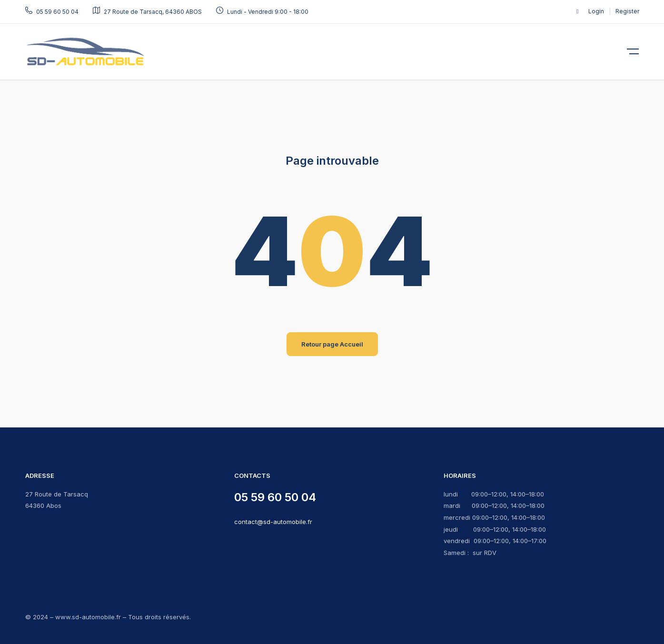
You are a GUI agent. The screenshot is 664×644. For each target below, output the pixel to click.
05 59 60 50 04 (275, 497)
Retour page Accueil (332, 344)
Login (597, 11)
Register (627, 11)
